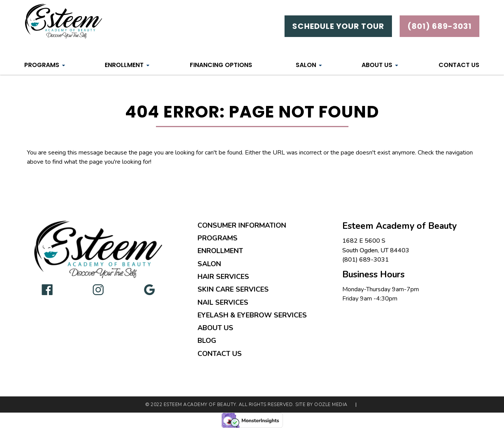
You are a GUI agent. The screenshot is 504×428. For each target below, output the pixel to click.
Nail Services (223, 302)
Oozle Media (331, 405)
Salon (306, 65)
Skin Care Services (233, 289)
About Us (377, 65)
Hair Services (223, 277)
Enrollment (124, 65)
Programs (42, 65)
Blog (207, 341)
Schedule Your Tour (338, 26)
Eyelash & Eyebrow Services (252, 315)
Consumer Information (242, 225)
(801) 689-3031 (366, 260)
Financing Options (221, 65)
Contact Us (459, 65)
